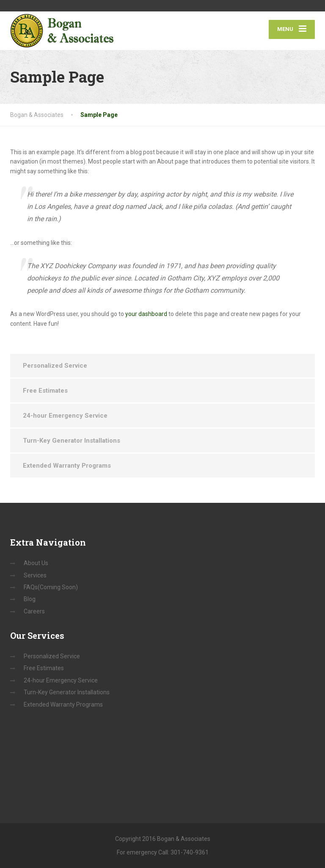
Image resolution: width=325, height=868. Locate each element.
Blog (30, 599)
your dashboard (146, 314)
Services (35, 575)
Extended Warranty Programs (67, 466)
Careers (34, 611)
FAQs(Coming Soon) (51, 587)
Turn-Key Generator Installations (72, 441)
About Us (36, 563)
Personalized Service (55, 366)
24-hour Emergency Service (65, 416)
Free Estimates (45, 391)
